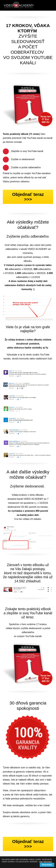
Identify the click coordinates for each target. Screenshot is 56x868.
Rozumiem (47, 865)
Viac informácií (45, 862)
